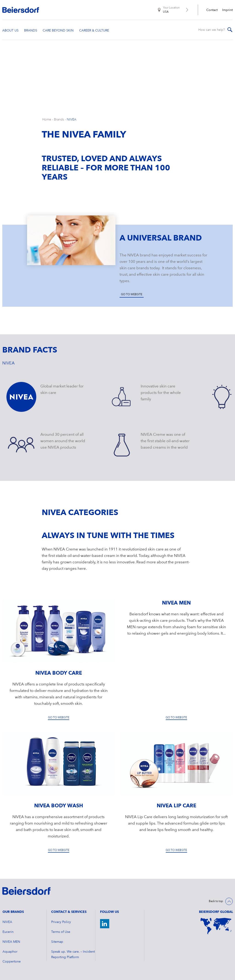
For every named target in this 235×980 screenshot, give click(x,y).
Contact (212, 10)
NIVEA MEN (11, 942)
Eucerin (8, 932)
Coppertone (12, 962)
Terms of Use (61, 932)
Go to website (132, 295)
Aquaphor (10, 952)
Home (47, 120)
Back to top (216, 901)
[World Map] (216, 926)
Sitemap (57, 942)
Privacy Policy (61, 922)
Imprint (227, 10)
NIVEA (72, 120)
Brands (59, 120)
